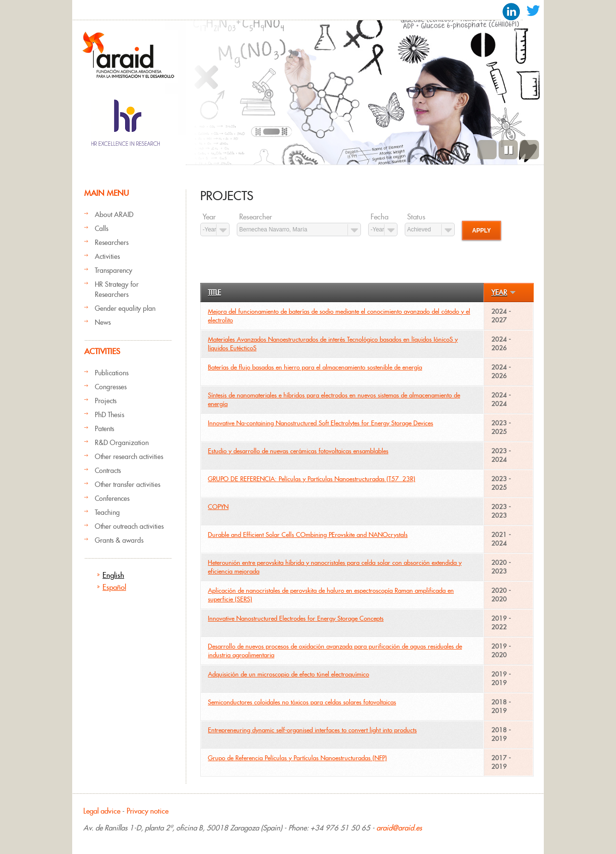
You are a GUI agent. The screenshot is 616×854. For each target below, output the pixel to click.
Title (214, 293)
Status (416, 217)
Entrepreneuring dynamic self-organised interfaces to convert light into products (312, 730)
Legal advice (102, 811)
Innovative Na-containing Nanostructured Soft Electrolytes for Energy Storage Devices (321, 423)
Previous (487, 150)
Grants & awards (119, 540)
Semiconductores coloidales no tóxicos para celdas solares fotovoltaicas (302, 702)
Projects (106, 401)
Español (114, 587)
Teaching (107, 512)
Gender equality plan (125, 308)
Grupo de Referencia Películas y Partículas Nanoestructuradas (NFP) (297, 758)
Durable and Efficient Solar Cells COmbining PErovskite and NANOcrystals (308, 535)
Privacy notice (148, 811)
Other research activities (129, 457)
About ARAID (114, 215)
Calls (102, 229)
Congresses (111, 387)
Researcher (256, 217)
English (113, 575)
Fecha (379, 217)
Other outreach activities (129, 526)
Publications (112, 373)
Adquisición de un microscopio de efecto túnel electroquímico (289, 674)
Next (529, 150)
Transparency (114, 270)
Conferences (112, 498)
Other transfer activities (128, 484)
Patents (104, 429)
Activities (107, 256)
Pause (508, 150)
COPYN (218, 507)
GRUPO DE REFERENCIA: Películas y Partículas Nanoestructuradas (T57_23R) (312, 479)
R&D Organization (122, 443)
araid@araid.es (399, 828)
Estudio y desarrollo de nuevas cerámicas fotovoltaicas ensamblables (298, 451)
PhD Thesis (109, 415)
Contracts (108, 471)
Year (209, 217)
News (103, 322)
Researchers (112, 242)
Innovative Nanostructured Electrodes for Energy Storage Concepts (296, 618)
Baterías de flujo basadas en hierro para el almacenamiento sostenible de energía (315, 367)
